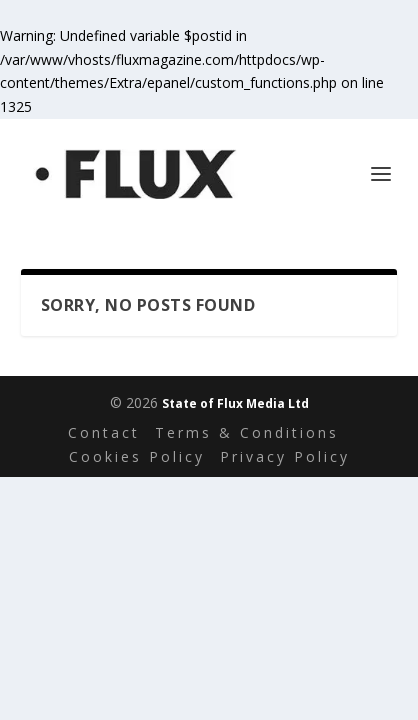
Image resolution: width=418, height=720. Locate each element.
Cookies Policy (137, 456)
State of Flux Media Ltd (235, 403)
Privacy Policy (285, 456)
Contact (104, 432)
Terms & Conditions (247, 432)
